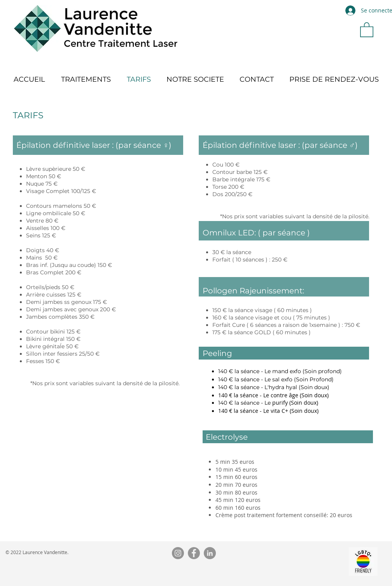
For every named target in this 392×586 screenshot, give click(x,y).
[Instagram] (178, 553)
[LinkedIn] (210, 553)
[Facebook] (194, 553)
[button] (367, 29)
